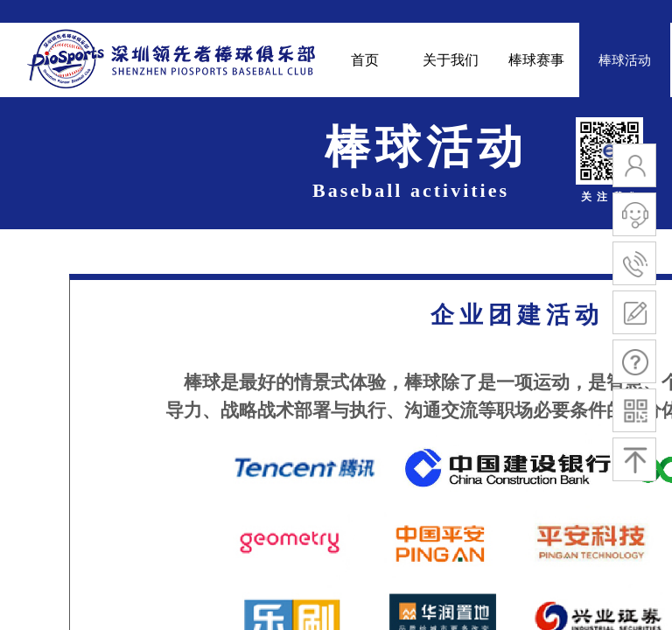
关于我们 (451, 60)
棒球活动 (625, 60)
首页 (365, 60)
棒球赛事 (536, 60)
